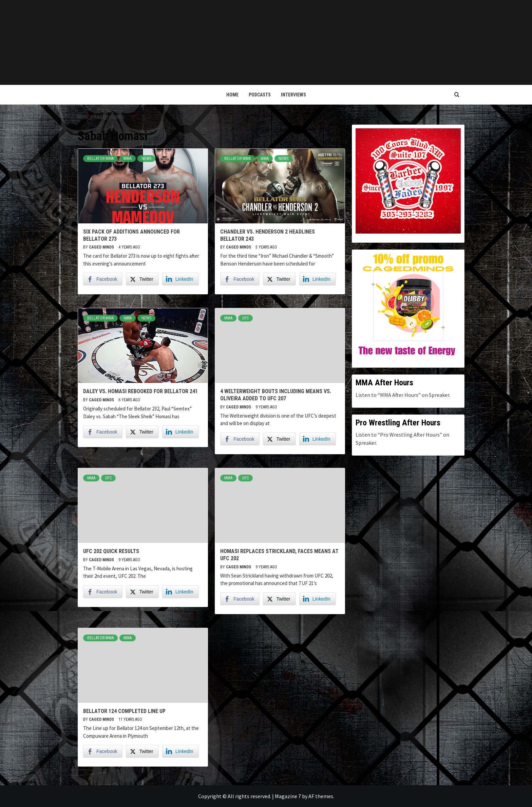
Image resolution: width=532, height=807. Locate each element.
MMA (128, 159)
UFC (245, 318)
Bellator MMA (100, 159)
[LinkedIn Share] (180, 279)
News (146, 159)
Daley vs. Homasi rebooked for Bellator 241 (140, 391)
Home (232, 95)
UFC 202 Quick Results (111, 551)
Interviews (293, 95)
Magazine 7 (288, 796)
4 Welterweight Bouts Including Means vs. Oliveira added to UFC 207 (276, 395)
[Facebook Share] (103, 279)
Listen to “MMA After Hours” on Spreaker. (403, 395)
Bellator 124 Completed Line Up (124, 711)
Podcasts (260, 95)
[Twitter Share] (142, 279)
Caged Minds (102, 247)
